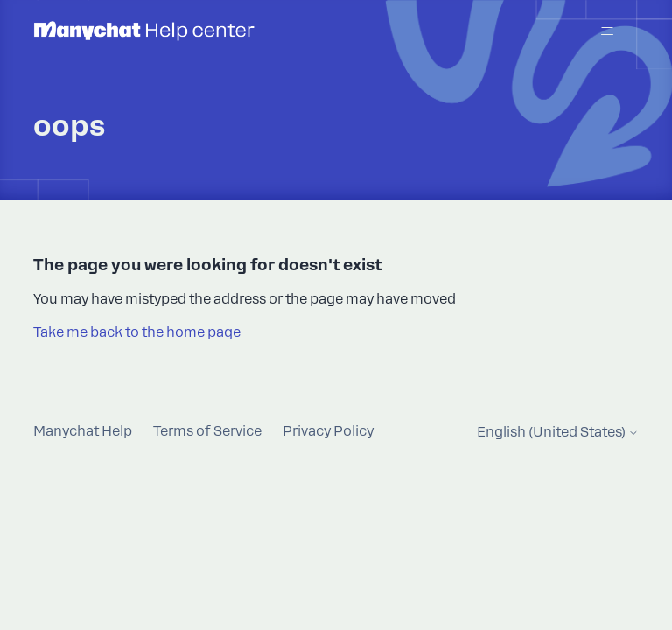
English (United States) (558, 433)
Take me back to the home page (137, 332)
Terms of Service (207, 431)
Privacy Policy (328, 431)
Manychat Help (83, 431)
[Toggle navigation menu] (608, 31)
